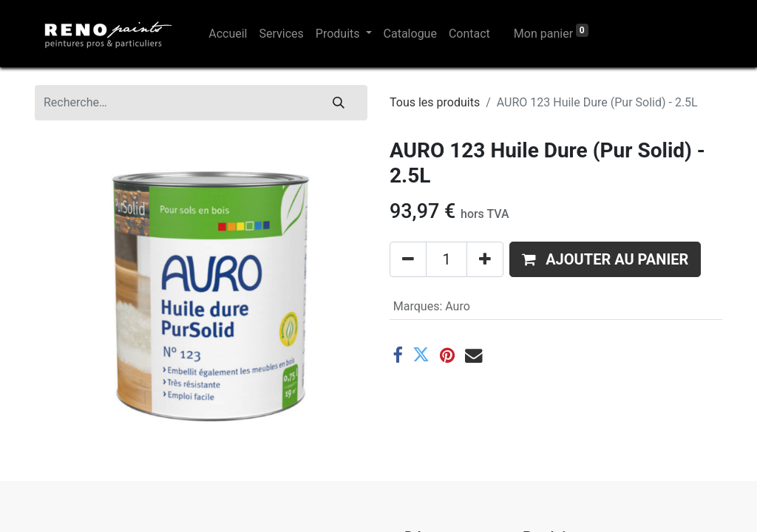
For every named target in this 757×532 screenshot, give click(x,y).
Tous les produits (435, 102)
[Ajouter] (485, 259)
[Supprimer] (408, 259)
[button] (605, 259)
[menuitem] (228, 34)
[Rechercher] (339, 103)
